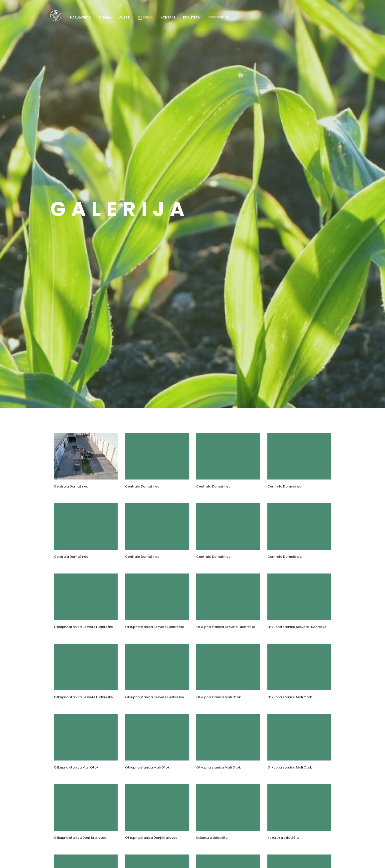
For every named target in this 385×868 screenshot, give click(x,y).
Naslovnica (81, 17)
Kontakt (168, 17)
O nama (105, 17)
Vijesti (124, 17)
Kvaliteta (192, 17)
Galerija (145, 17)
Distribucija (218, 17)
